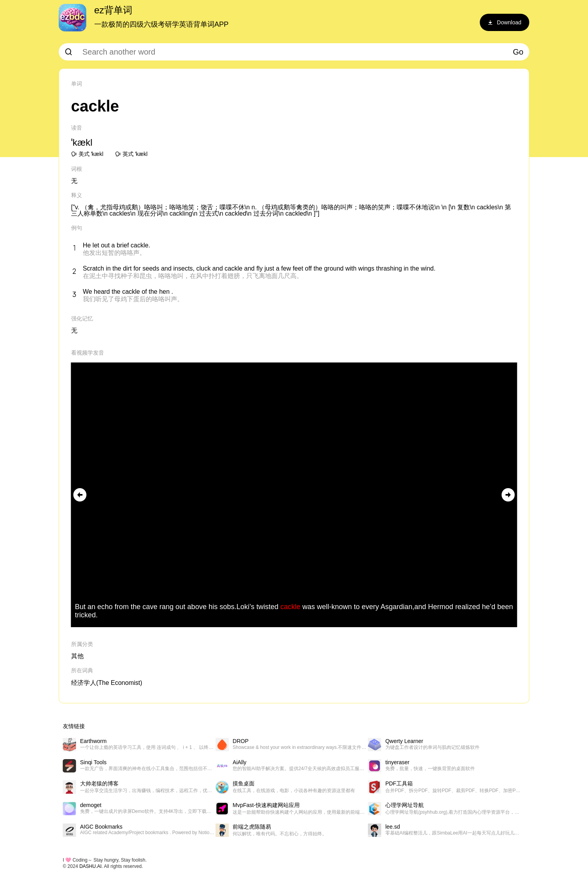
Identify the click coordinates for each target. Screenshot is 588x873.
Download (504, 22)
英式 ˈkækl (131, 154)
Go (518, 52)
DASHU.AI (91, 866)
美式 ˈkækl (87, 154)
